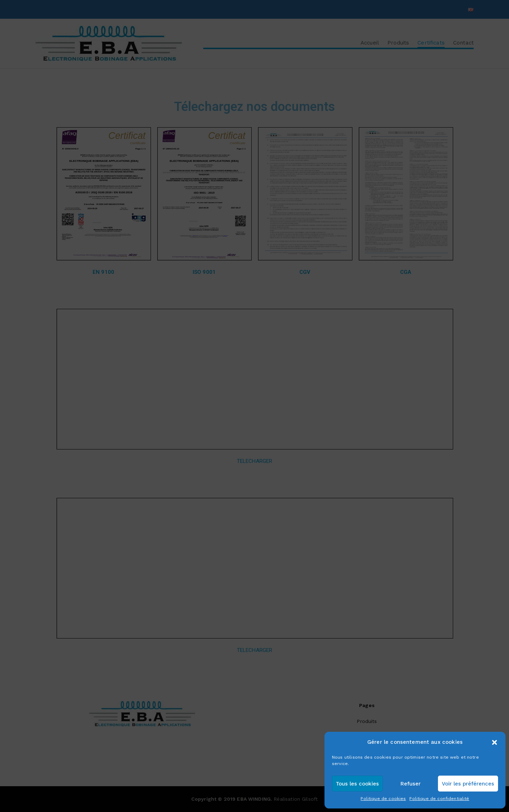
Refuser (411, 784)
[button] (495, 742)
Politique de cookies (383, 799)
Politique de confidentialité (439, 799)
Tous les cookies (357, 784)
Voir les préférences (468, 784)
